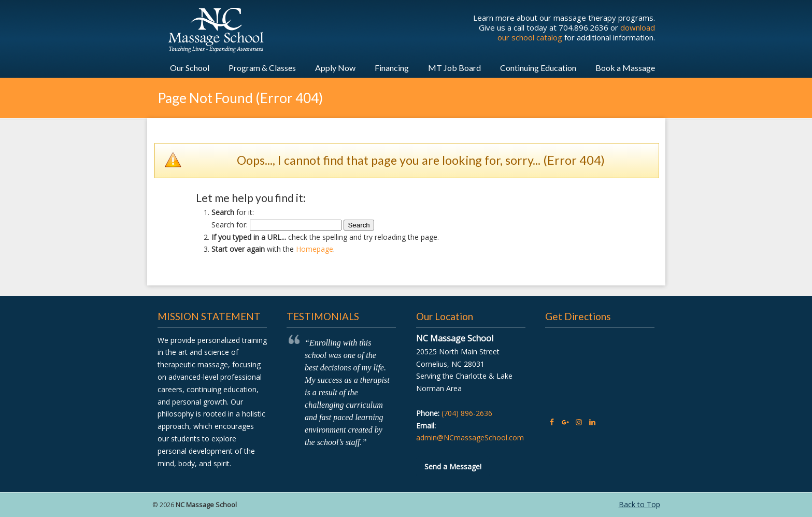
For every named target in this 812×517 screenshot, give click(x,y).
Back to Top (639, 504)
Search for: (230, 225)
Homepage (315, 249)
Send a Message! (453, 466)
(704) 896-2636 (467, 413)
